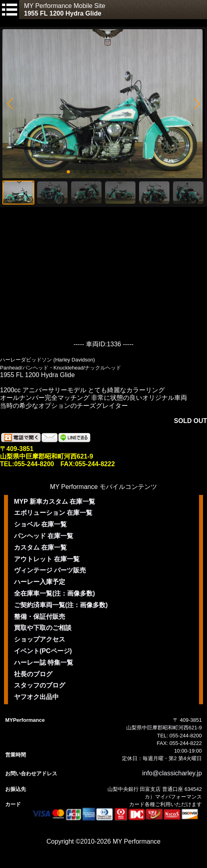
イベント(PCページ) (43, 651)
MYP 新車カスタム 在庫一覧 (55, 502)
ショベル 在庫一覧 (40, 524)
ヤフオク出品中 (36, 697)
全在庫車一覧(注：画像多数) (55, 593)
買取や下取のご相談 (43, 628)
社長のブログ (33, 674)
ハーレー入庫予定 (40, 582)
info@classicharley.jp (172, 773)
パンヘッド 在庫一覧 (44, 536)
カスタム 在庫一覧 (40, 547)
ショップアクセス (40, 639)
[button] (10, 104)
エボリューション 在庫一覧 (53, 513)
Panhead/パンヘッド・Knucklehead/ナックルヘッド (61, 368)
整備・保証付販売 (40, 617)
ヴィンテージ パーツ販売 (50, 570)
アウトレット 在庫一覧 (47, 559)
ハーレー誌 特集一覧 (44, 662)
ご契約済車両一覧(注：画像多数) (61, 605)
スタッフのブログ (40, 685)
